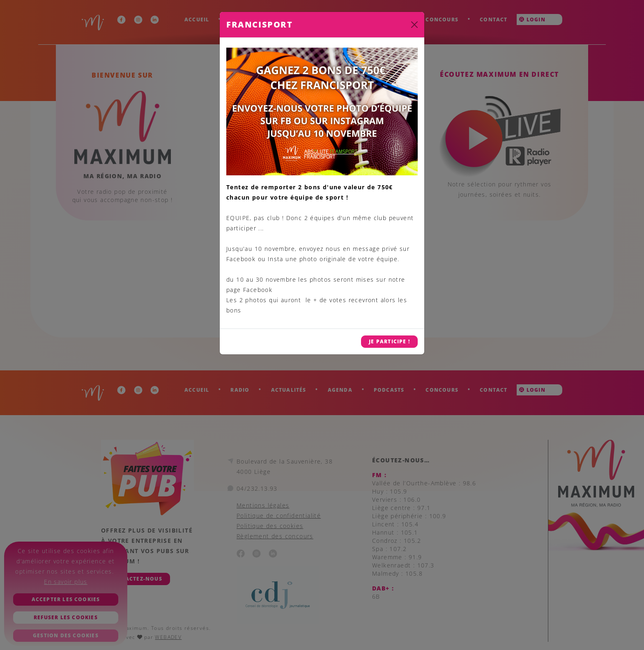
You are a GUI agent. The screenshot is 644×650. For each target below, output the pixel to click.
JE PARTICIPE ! (389, 341)
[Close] (414, 25)
